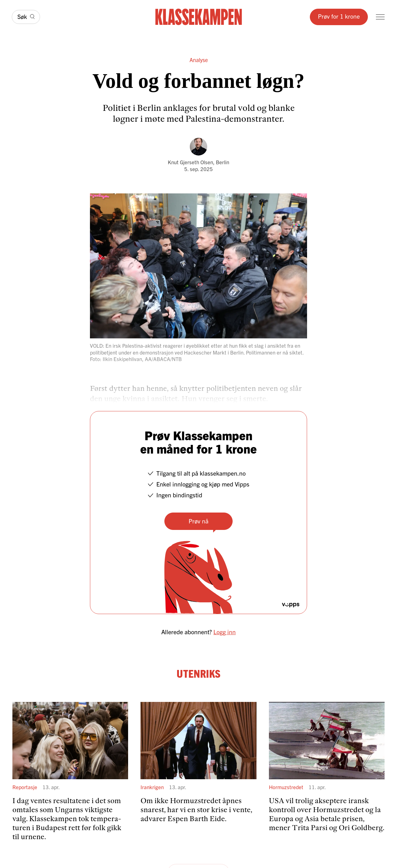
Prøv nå (198, 521)
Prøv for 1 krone (339, 16)
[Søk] (26, 17)
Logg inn (225, 632)
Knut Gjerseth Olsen (190, 162)
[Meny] (380, 17)
